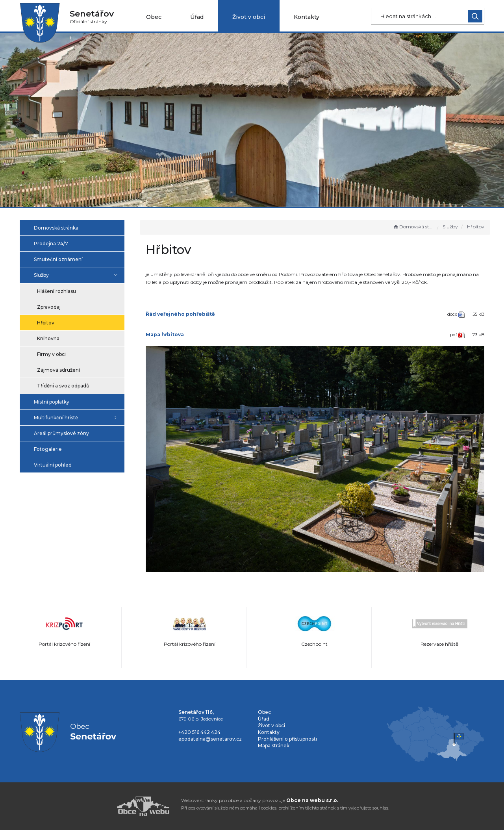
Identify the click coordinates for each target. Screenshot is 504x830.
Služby (450, 227)
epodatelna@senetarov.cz (210, 739)
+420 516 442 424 (199, 732)
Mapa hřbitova (165, 334)
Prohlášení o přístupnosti (287, 739)
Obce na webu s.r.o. (312, 800)
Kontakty (307, 17)
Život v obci (249, 17)
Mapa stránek (274, 746)
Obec (154, 17)
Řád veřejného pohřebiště (180, 314)
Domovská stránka (413, 227)
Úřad (197, 17)
